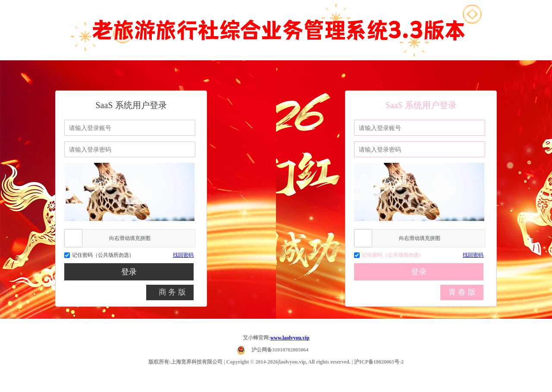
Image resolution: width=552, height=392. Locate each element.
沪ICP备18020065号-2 (379, 362)
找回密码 (183, 255)
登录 (129, 272)
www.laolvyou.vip (290, 338)
